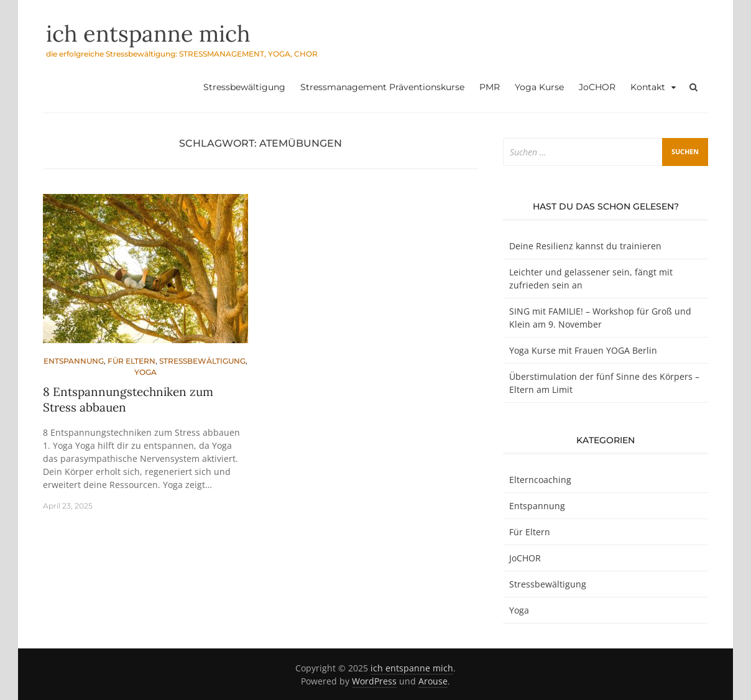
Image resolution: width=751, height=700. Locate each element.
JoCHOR (597, 87)
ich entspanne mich (148, 34)
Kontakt (648, 87)
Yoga (145, 372)
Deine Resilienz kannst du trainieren (585, 246)
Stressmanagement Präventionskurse (382, 87)
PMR (490, 87)
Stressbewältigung (244, 87)
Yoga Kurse (539, 87)
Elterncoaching (540, 480)
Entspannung (74, 361)
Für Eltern (131, 361)
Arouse (433, 681)
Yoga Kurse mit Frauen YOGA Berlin (583, 350)
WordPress (374, 681)
